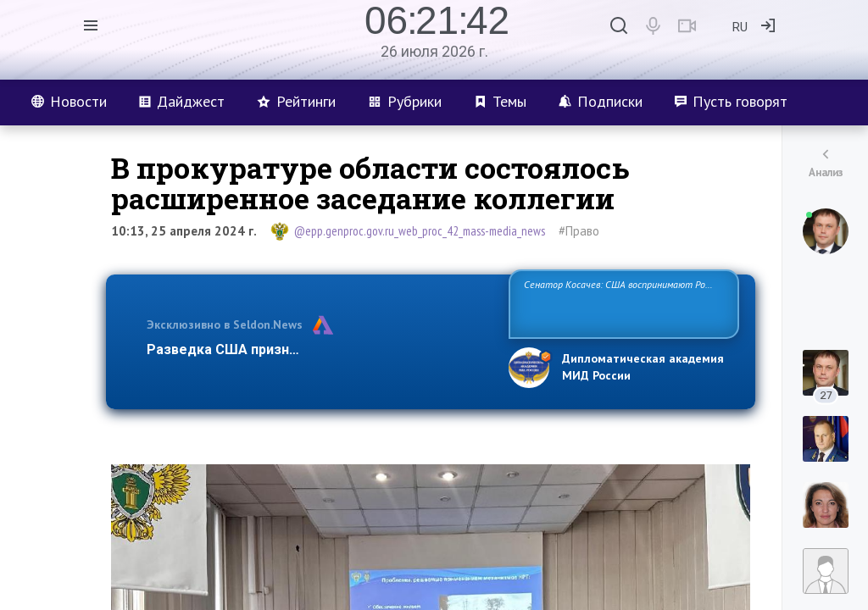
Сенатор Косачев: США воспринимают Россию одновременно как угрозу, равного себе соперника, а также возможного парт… (621, 303)
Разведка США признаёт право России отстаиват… (318, 349)
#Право (579, 231)
